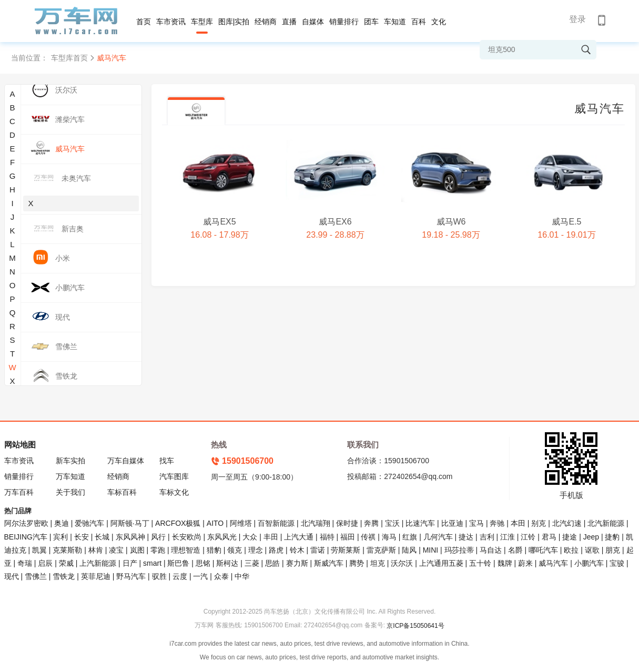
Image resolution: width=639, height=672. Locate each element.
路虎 (276, 550)
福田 (348, 537)
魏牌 (505, 563)
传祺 (368, 537)
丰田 (271, 537)
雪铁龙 (64, 576)
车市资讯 (171, 22)
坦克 (378, 563)
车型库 (202, 22)
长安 (82, 537)
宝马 (476, 523)
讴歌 (592, 550)
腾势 (357, 563)
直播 (289, 22)
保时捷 (347, 523)
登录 (577, 19)
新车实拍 (70, 461)
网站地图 (20, 445)
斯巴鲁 (178, 563)
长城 (102, 537)
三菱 (252, 563)
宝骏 (617, 563)
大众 (250, 537)
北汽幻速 (567, 523)
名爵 (515, 550)
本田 (518, 523)
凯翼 (39, 550)
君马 (549, 537)
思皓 (272, 563)
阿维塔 (241, 523)
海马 (389, 537)
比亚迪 (452, 523)
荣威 (66, 563)
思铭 (203, 563)
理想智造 (186, 550)
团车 (371, 22)
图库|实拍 (234, 22)
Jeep (591, 537)
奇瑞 (25, 563)
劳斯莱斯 (346, 550)
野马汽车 (131, 576)
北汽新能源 (606, 523)
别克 (539, 523)
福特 (327, 537)
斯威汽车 (329, 563)
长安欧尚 (187, 537)
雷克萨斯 (381, 550)
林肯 (96, 550)
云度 (180, 576)
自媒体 (313, 22)
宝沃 (392, 523)
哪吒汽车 (543, 550)
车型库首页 (69, 58)
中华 (242, 576)
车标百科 (122, 492)
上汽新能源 (98, 563)
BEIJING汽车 (26, 537)
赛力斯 (297, 563)
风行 (158, 537)
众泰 (221, 576)
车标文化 (174, 492)
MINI (431, 550)
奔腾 (371, 523)
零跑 (158, 550)
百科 (419, 22)
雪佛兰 (36, 576)
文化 (439, 22)
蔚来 (525, 563)
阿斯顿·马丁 (130, 523)
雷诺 (318, 550)
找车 (167, 461)
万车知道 (70, 476)
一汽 (200, 576)
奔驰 (497, 523)
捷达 (466, 537)
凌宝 (116, 550)
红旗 (410, 537)
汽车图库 (174, 476)
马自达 (491, 550)
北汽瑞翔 (316, 523)
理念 (256, 550)
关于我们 (70, 492)
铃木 (297, 550)
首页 (144, 22)
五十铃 (480, 563)
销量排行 (344, 22)
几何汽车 (438, 537)
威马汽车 (553, 563)
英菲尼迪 (96, 576)
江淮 (508, 537)
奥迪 (62, 523)
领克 (235, 550)
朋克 (613, 550)
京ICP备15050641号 (415, 626)
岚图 (137, 550)
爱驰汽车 (89, 523)
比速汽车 (420, 523)
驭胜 (159, 576)
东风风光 (222, 537)
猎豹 (214, 550)
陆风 (409, 550)
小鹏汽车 (589, 563)
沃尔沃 (402, 563)
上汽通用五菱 (441, 563)
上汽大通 (299, 537)
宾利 (60, 537)
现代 (12, 576)
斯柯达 (227, 563)
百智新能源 (276, 523)
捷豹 (612, 537)
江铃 (528, 537)
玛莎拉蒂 (459, 550)
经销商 (266, 22)
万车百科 (19, 492)
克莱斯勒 (67, 550)
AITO (215, 523)
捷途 (570, 537)
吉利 (487, 537)
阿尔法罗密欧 (27, 523)
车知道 (395, 22)
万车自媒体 (126, 461)
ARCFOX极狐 (178, 523)
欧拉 (571, 550)
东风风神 (130, 537)
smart (152, 563)
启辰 (45, 563)
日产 (130, 563)
